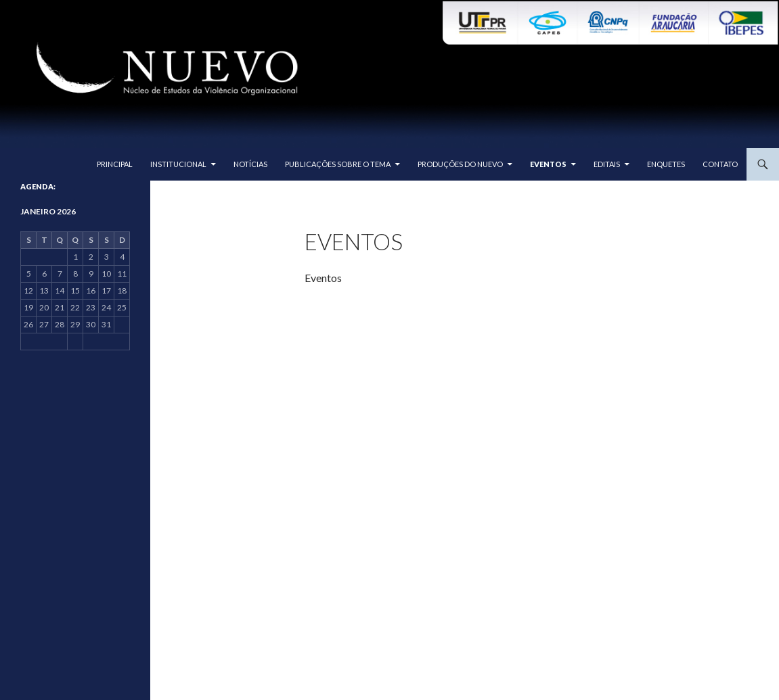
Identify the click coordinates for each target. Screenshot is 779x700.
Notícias (250, 164)
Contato (720, 164)
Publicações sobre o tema (338, 164)
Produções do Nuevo (460, 164)
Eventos (548, 164)
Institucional (178, 164)
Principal (115, 164)
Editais (607, 164)
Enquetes (666, 164)
